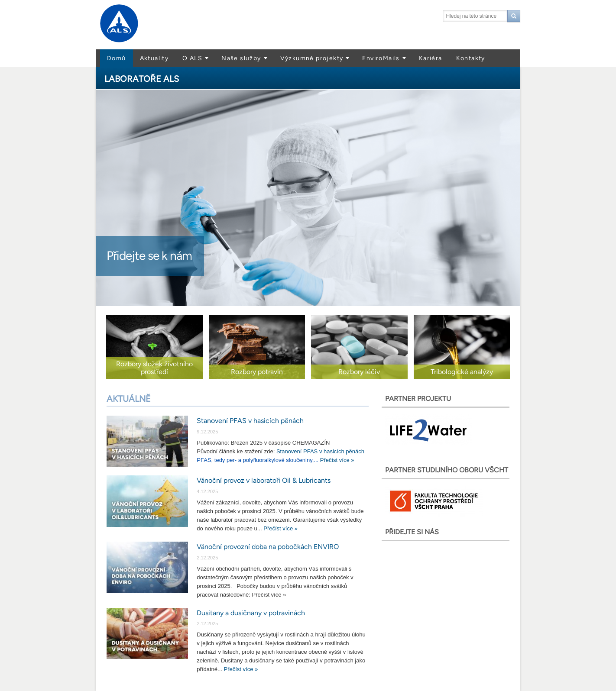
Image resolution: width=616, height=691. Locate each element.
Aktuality (154, 58)
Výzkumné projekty (312, 58)
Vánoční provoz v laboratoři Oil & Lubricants (264, 480)
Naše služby (241, 58)
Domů (117, 58)
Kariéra (431, 58)
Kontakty (471, 58)
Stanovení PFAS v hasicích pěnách (250, 421)
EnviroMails (381, 58)
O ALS (192, 58)
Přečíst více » (337, 460)
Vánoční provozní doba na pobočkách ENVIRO (268, 547)
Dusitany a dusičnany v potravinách (251, 613)
